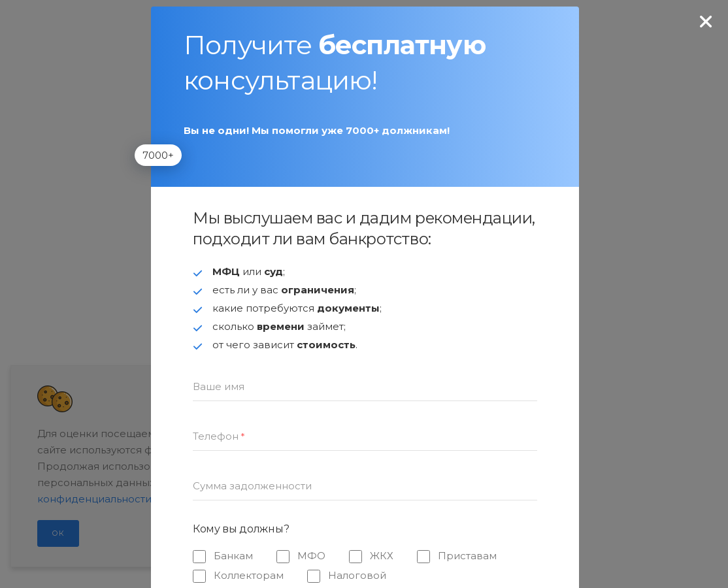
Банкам (233, 556)
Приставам (467, 556)
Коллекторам (249, 575)
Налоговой (357, 575)
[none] (706, 22)
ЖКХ (382, 556)
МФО (311, 556)
